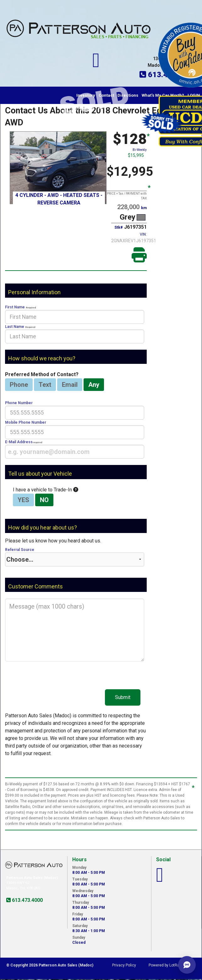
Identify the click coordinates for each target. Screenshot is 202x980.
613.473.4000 (27, 900)
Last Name (75, 334)
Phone (19, 385)
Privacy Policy (124, 965)
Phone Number (75, 410)
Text (45, 385)
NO (44, 500)
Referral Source (75, 557)
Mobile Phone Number (75, 430)
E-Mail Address (75, 449)
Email (70, 385)
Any (94, 385)
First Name (75, 314)
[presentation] (75, 317)
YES (23, 500)
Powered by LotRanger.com (172, 965)
